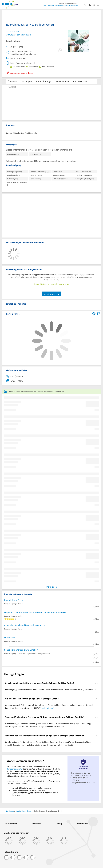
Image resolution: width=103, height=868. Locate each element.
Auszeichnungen (44, 81)
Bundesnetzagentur (15, 769)
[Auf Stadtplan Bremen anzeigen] (99, 314)
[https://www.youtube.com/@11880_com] (33, 858)
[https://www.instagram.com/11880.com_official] (13, 858)
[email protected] (47, 708)
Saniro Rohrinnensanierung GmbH (20, 650)
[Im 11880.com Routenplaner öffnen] (94, 313)
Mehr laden (52, 587)
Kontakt (12, 87)
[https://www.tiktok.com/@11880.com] (20, 858)
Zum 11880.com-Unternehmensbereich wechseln (60, 5)
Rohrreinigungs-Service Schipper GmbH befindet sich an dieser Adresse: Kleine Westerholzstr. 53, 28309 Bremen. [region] (50, 690)
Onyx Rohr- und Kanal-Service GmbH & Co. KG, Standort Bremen (34, 612)
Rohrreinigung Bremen (15, 600)
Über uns (12, 81)
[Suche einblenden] (86, 5)
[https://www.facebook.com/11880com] (7, 858)
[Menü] (99, 5)
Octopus (8, 637)
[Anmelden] (91, 5)
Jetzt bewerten (52, 294)
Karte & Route (80, 81)
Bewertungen (63, 81)
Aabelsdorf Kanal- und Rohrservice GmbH (23, 625)
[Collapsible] (97, 683)
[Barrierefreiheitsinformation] (95, 5)
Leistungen (26, 81)
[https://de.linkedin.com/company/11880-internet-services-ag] (26, 858)
